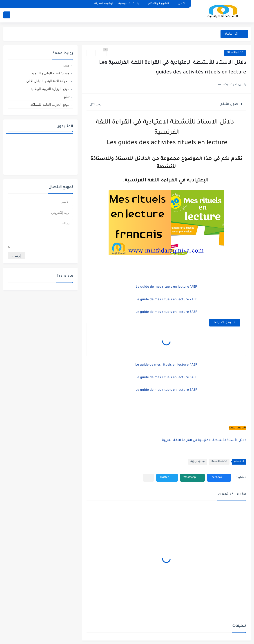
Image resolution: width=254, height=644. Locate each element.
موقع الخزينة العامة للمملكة (50, 105)
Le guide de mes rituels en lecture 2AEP (166, 300)
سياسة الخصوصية (130, 4)
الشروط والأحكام (158, 4)
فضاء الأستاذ (235, 53)
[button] (219, 478)
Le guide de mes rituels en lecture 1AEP (166, 287)
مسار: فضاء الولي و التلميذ (50, 73)
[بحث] (7, 15)
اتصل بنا (180, 4)
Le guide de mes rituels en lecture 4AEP (166, 365)
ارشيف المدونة (104, 4)
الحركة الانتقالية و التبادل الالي (48, 81)
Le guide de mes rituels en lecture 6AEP (166, 390)
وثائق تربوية (198, 462)
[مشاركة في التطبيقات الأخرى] (148, 478)
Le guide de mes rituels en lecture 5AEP (166, 378)
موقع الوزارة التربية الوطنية (50, 89)
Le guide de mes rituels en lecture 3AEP (166, 312)
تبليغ (66, 97)
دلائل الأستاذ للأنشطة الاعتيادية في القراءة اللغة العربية (204, 441)
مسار (66, 65)
